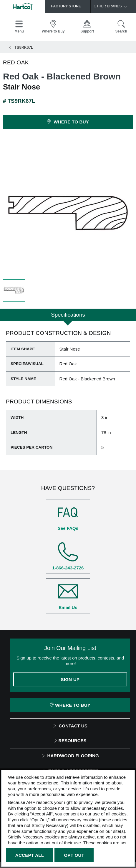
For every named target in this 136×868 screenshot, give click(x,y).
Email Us (68, 596)
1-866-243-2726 (68, 556)
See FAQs (68, 517)
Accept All (30, 855)
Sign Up (70, 679)
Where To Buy (70, 705)
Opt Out (74, 855)
